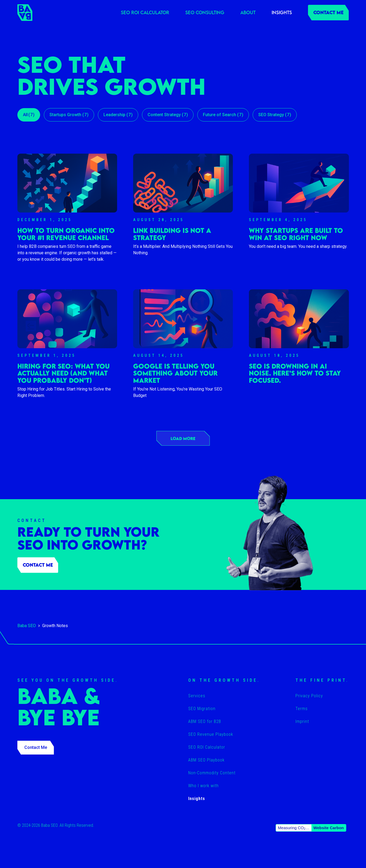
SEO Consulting (205, 12)
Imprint (302, 721)
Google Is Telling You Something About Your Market (175, 373)
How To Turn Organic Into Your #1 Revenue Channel (66, 234)
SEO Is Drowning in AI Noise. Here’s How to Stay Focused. (295, 373)
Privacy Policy (309, 696)
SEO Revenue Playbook (211, 734)
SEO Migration (202, 709)
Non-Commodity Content (212, 773)
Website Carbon (329, 828)
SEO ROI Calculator (145, 12)
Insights (282, 12)
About (248, 12)
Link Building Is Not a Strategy (172, 234)
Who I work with (203, 786)
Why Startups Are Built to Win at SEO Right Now (296, 234)
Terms (302, 709)
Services (197, 696)
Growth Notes (55, 626)
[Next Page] (183, 438)
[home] (25, 13)
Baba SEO (27, 626)
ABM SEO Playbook (206, 760)
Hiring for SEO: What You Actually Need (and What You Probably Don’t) (63, 373)
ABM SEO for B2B (205, 721)
